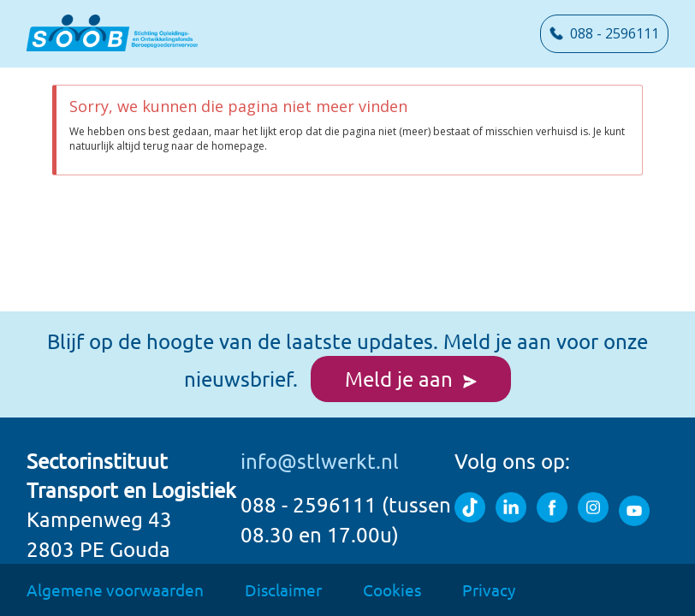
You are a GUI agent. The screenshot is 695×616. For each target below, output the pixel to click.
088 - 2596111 (604, 33)
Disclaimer (283, 589)
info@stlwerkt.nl (320, 461)
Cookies (392, 589)
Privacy (489, 589)
